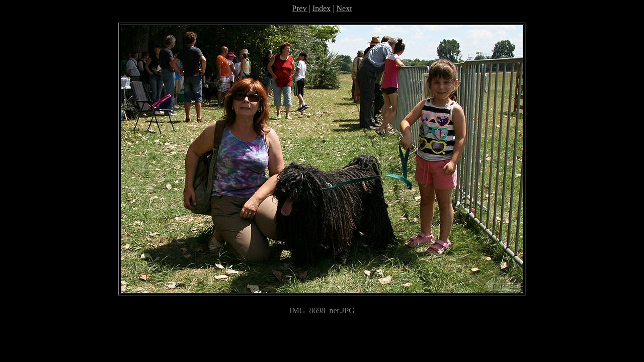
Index (321, 8)
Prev (299, 8)
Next (344, 8)
